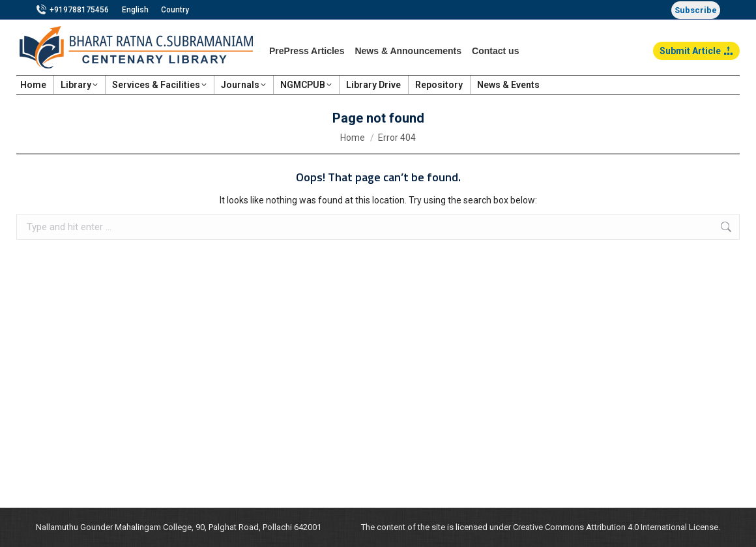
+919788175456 (72, 10)
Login (722, 85)
